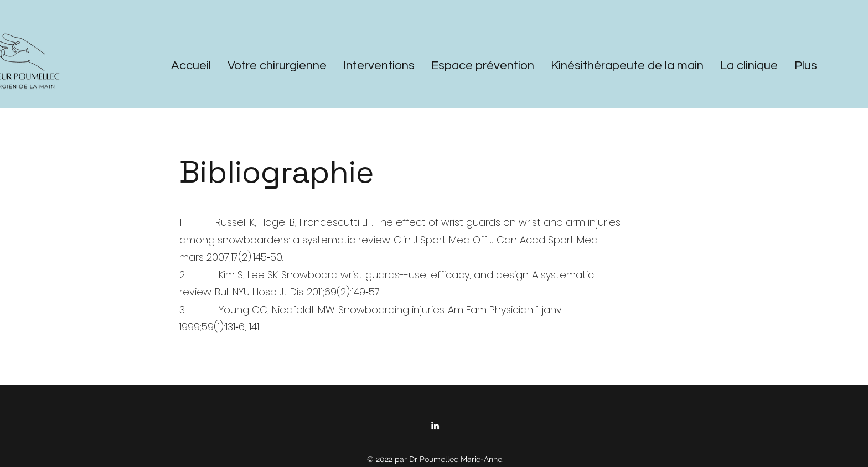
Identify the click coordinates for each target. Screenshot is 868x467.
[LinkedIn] (435, 426)
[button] (379, 63)
